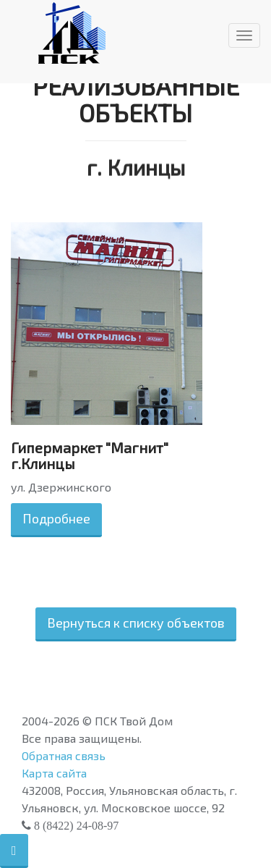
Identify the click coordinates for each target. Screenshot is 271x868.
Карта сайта (54, 773)
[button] (14, 851)
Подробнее (56, 518)
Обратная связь (64, 755)
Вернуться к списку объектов (136, 623)
